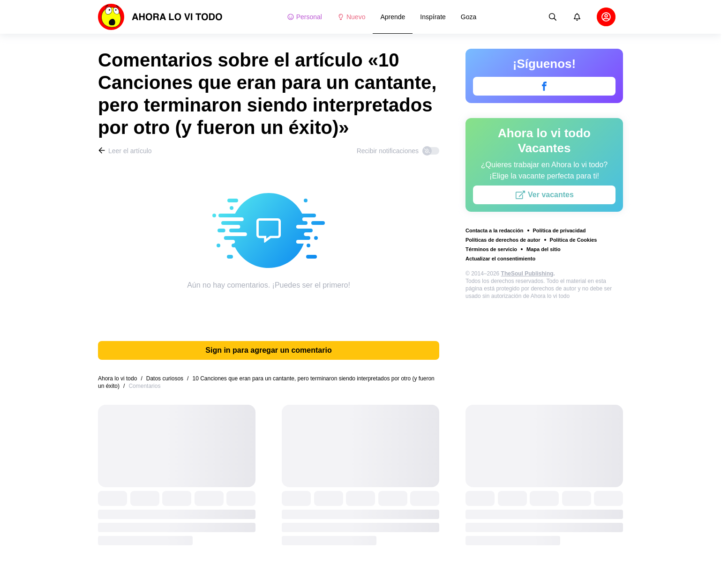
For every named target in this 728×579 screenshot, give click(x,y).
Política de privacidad (559, 230)
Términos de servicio (491, 249)
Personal (304, 17)
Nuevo (351, 17)
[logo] (160, 17)
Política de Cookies (574, 240)
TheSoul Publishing (527, 274)
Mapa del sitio (544, 249)
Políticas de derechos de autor (503, 240)
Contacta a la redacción (495, 230)
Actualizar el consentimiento (500, 259)
